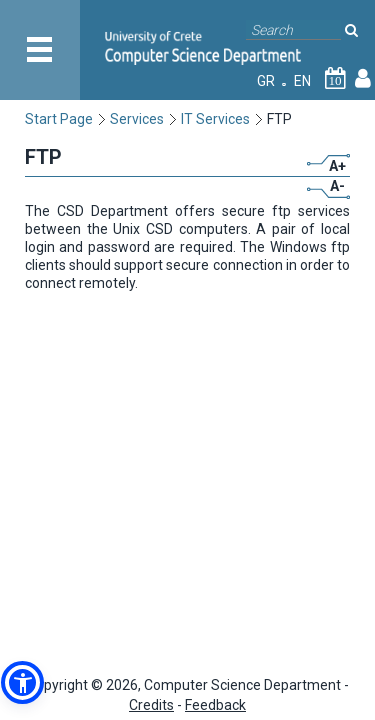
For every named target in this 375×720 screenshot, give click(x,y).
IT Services (215, 119)
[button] (22, 682)
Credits (151, 705)
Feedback (215, 705)
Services (137, 119)
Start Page (59, 119)
